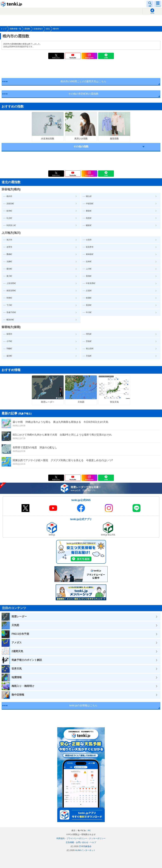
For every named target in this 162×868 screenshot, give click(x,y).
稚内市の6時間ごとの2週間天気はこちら (83, 81)
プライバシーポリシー (77, 838)
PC (89, 830)
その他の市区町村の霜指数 (83, 94)
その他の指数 (81, 146)
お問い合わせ (82, 842)
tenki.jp (12, 4)
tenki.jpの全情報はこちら (83, 705)
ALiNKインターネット (85, 850)
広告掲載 (70, 842)
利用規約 (61, 838)
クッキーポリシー (97, 838)
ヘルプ (93, 842)
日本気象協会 (85, 846)
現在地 (152, 13)
